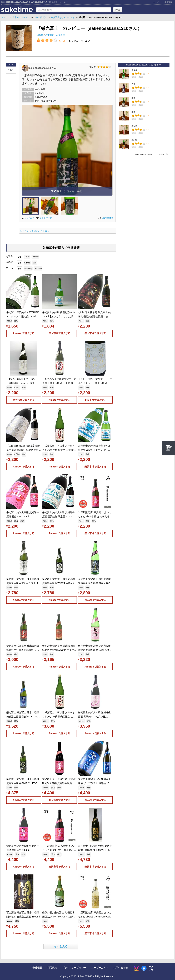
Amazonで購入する (23, 333)
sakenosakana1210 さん (43, 68)
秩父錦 (134, 126)
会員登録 (168, 2)
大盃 (133, 84)
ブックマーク (44, 218)
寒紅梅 (134, 140)
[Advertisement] (144, 181)
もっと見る (61, 946)
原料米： (11, 262)
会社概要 (37, 968)
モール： (11, 268)
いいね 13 (28, 218)
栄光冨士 (61, 35)
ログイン (157, 2)
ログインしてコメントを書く (35, 231)
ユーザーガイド (100, 968)
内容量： (11, 256)
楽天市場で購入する (59, 333)
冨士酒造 (50, 35)
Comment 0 (105, 218)
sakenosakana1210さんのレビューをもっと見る (152, 154)
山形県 (40, 35)
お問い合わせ (121, 968)
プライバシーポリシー (74, 968)
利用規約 (52, 968)
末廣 (133, 98)
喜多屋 (134, 70)
